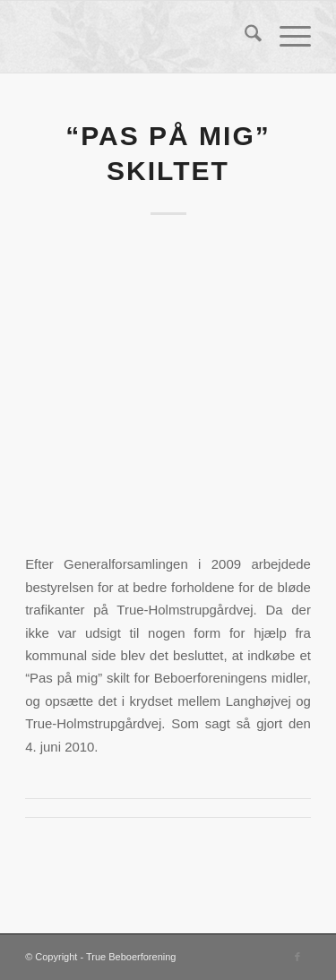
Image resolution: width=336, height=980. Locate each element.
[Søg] (244, 37)
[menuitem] (244, 37)
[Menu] (286, 37)
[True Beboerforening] (139, 37)
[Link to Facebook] (297, 957)
